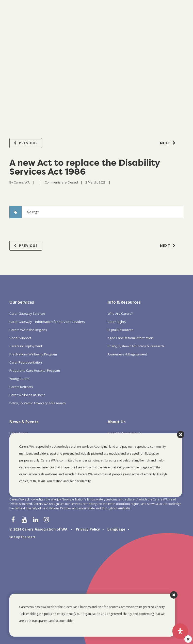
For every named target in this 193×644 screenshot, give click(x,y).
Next (165, 143)
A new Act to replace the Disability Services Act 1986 (85, 167)
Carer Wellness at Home (27, 395)
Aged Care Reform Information (130, 338)
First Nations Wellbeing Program (33, 354)
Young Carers (19, 379)
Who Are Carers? (120, 313)
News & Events (24, 422)
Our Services (22, 302)
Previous (28, 143)
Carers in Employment (26, 346)
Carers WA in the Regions (28, 330)
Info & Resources (124, 302)
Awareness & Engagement (127, 354)
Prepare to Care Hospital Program (35, 370)
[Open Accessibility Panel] (180, 631)
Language (116, 529)
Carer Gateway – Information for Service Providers (47, 322)
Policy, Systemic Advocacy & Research (38, 403)
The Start (28, 537)
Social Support (20, 338)
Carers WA (22, 182)
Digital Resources (121, 330)
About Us (117, 422)
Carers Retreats (21, 387)
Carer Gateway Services (27, 313)
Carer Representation (26, 362)
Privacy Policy (88, 529)
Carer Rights (117, 322)
